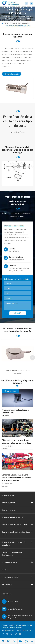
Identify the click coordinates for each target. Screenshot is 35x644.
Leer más (5, 415)
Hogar (7, 23)
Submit (18, 313)
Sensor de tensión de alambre (18, 517)
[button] (32, 358)
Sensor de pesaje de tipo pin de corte (18, 26)
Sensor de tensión (18, 503)
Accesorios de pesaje (18, 562)
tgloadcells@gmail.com (15, 609)
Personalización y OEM (18, 577)
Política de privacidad (24, 630)
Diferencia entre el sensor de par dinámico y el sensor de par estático (16, 442)
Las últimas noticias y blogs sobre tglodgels (17, 382)
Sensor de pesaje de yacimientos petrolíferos (18, 543)
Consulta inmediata (12, 74)
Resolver (18, 570)
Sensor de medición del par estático (18, 525)
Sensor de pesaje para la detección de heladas (18, 533)
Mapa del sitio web (8, 630)
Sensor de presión (18, 510)
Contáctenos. (7, 594)
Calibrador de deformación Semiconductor (18, 553)
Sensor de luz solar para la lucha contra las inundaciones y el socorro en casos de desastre (16, 478)
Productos (13, 23)
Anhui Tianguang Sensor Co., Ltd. (21, 625)
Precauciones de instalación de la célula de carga (15, 411)
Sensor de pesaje (24, 23)
